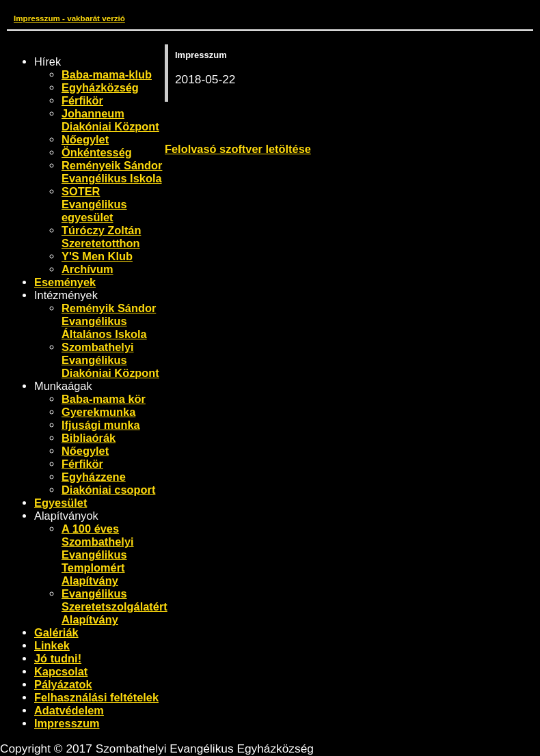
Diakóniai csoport (108, 490)
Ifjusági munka (101, 425)
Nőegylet (85, 139)
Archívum (87, 269)
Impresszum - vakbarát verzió (69, 18)
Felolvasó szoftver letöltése (238, 149)
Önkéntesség (97, 152)
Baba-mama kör (104, 399)
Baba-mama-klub (107, 74)
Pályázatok (63, 684)
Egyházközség (100, 87)
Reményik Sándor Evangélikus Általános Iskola (109, 321)
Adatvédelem (69, 710)
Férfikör (82, 100)
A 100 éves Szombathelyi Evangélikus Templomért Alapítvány (98, 555)
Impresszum (67, 723)
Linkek (52, 645)
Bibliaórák (89, 438)
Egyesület (60, 503)
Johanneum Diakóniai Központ (110, 120)
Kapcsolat (61, 671)
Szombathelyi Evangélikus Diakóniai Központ (110, 360)
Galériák (56, 632)
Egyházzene (94, 477)
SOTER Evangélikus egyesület (94, 204)
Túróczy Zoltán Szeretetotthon (101, 237)
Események (65, 282)
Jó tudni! (58, 658)
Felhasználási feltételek (96, 697)
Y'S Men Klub (97, 256)
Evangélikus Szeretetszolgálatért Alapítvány (114, 606)
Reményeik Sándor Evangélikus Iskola (112, 172)
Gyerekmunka (98, 412)
